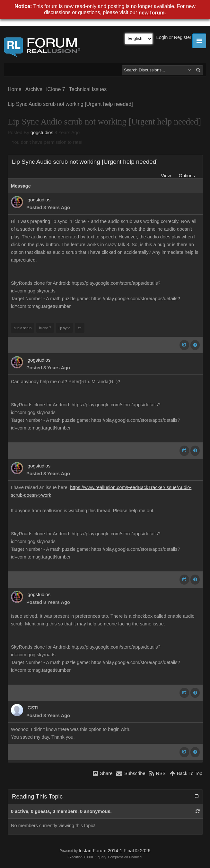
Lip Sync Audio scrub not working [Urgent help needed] (70, 104)
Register (183, 37)
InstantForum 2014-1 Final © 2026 (114, 851)
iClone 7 (56, 89)
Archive (34, 89)
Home (15, 89)
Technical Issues (88, 89)
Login (162, 37)
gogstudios (42, 133)
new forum (152, 13)
